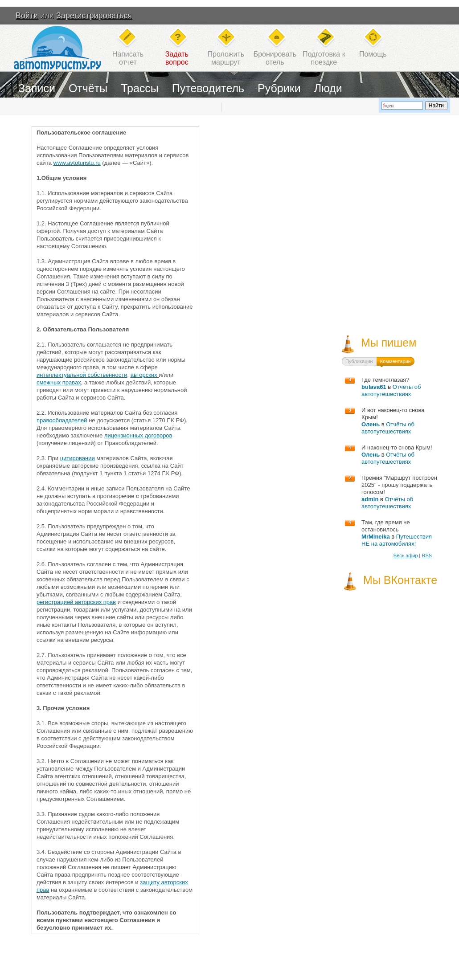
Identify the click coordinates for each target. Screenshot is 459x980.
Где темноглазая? (385, 380)
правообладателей (62, 420)
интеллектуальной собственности (82, 375)
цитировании (78, 458)
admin (370, 499)
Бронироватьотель (275, 58)
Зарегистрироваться (94, 16)
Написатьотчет (128, 58)
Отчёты (88, 88)
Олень (371, 424)
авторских (144, 375)
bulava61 (374, 387)
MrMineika (376, 537)
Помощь (373, 54)
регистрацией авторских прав (76, 602)
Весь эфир (406, 555)
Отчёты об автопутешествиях (391, 390)
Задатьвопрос (177, 58)
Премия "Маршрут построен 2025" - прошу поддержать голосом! (399, 485)
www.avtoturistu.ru (77, 163)
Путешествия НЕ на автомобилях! (397, 540)
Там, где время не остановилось (386, 526)
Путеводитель (208, 88)
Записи (37, 88)
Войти (27, 16)
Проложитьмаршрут (226, 58)
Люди (328, 88)
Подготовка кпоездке (324, 58)
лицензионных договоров (138, 435)
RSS (427, 555)
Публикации (359, 361)
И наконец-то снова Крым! (397, 447)
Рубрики (279, 88)
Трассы (140, 88)
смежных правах (59, 382)
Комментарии (395, 361)
